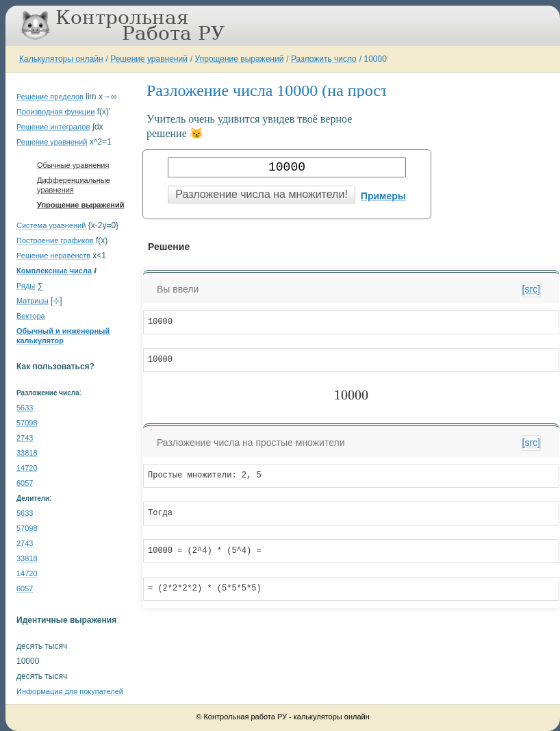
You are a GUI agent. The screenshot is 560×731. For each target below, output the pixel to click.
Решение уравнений (149, 59)
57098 (27, 423)
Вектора (31, 316)
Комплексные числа (54, 271)
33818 (27, 453)
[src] (531, 289)
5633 (25, 408)
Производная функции (55, 112)
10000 (375, 59)
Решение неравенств (53, 256)
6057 (25, 483)
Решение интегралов (53, 127)
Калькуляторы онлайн (61, 59)
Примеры (383, 196)
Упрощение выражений (240, 59)
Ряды (26, 286)
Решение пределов (50, 97)
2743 (25, 438)
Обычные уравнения (73, 165)
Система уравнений (51, 225)
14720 (27, 468)
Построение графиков (55, 240)
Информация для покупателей (70, 691)
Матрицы (33, 301)
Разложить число (324, 59)
